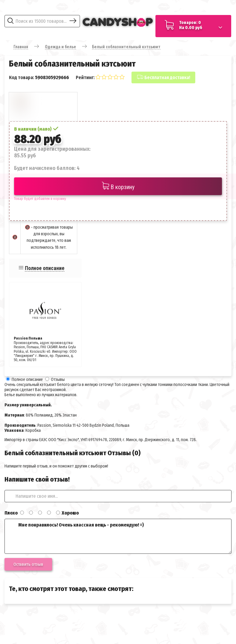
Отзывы (58, 380)
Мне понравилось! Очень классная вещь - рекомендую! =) (118, 536)
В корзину (118, 186)
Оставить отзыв (28, 564)
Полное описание (45, 268)
